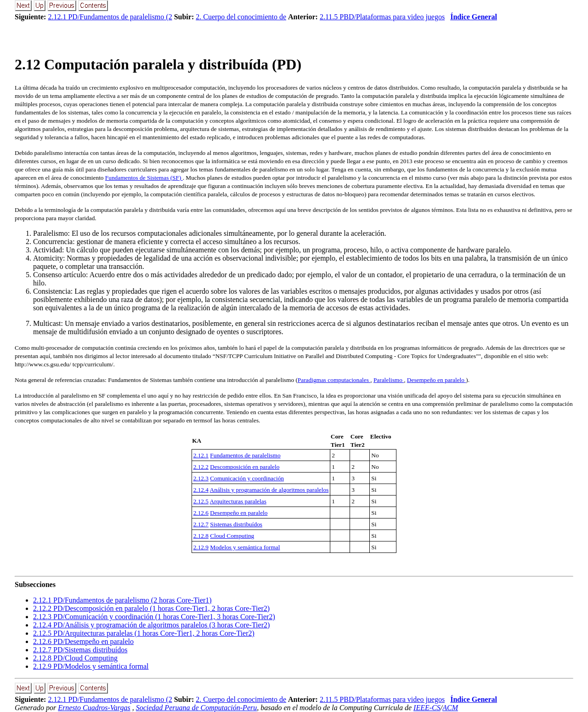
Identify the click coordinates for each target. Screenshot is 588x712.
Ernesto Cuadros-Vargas (94, 708)
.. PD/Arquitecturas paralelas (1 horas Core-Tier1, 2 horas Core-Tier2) (144, 633)
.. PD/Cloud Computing (75, 658)
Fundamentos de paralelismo (245, 455)
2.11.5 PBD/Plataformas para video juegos (382, 17)
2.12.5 (201, 501)
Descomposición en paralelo (245, 467)
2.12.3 (201, 478)
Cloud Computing (232, 536)
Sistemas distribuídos (236, 524)
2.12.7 (201, 524)
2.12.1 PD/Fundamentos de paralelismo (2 (110, 17)
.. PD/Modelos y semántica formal (91, 666)
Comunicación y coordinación (247, 478)
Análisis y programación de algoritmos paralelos (269, 490)
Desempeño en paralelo (436, 380)
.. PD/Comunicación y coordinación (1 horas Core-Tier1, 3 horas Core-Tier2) (154, 617)
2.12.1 (201, 455)
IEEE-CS (427, 708)
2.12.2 (201, 467)
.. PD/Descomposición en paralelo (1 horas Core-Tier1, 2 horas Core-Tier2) (151, 608)
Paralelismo (389, 380)
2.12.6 (201, 513)
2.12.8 (201, 536)
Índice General (474, 17)
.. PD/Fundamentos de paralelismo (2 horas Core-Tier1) (122, 600)
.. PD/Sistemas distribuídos (80, 650)
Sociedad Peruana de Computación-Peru (197, 708)
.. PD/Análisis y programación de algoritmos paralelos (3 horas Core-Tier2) (151, 625)
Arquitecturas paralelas (238, 501)
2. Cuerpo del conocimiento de (241, 17)
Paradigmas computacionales (334, 380)
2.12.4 (201, 490)
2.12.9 (201, 547)
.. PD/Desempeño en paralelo (83, 641)
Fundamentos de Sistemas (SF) (144, 178)
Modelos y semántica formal (245, 547)
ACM (450, 708)
